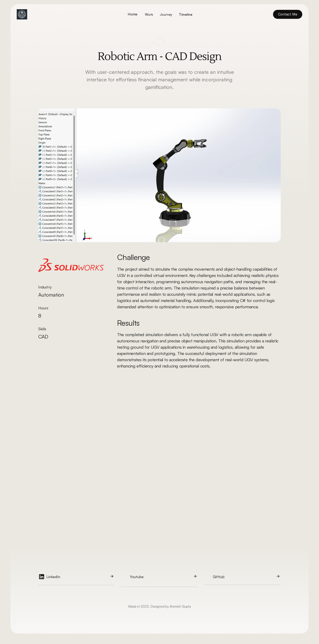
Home (133, 14)
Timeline (186, 14)
